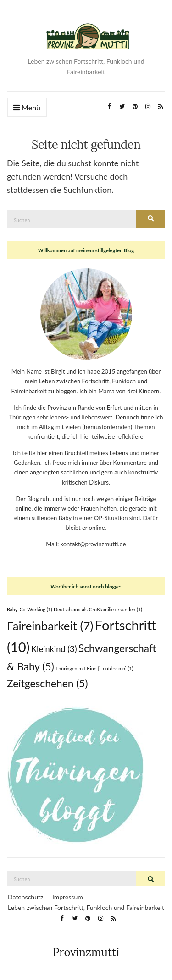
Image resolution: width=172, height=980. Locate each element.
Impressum (68, 897)
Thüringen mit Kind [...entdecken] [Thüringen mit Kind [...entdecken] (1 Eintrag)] (94, 668)
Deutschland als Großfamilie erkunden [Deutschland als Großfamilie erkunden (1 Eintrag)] (98, 609)
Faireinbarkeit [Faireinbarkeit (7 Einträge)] (50, 626)
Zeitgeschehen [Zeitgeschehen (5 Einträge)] (47, 683)
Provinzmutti (86, 952)
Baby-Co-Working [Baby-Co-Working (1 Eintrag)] (30, 609)
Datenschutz (25, 897)
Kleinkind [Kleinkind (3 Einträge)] (54, 649)
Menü (27, 108)
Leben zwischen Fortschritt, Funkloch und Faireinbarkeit (86, 907)
